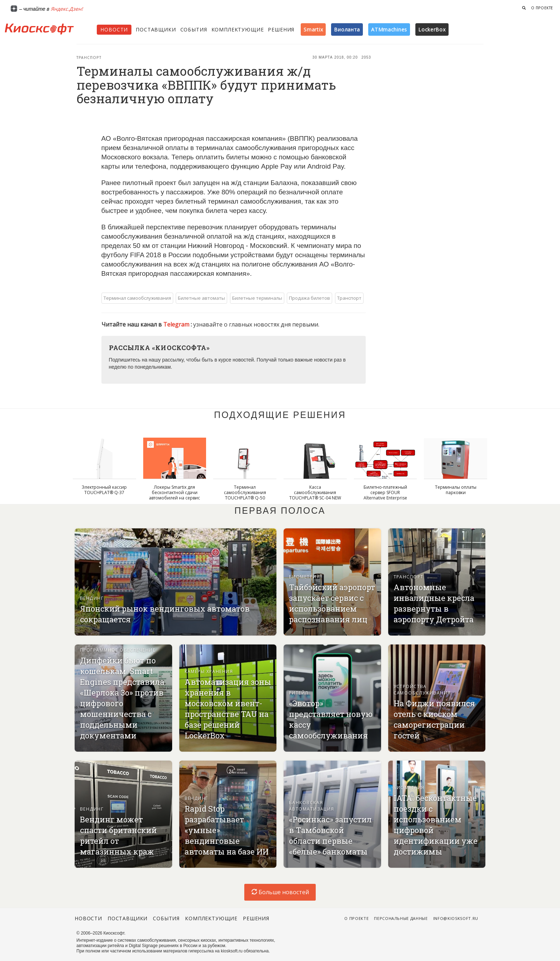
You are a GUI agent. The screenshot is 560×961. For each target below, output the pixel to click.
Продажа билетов (309, 298)
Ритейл (299, 693)
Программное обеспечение (118, 650)
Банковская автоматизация (312, 806)
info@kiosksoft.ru (456, 918)
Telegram (177, 324)
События (194, 29)
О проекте (542, 8)
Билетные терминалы (257, 298)
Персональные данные (401, 918)
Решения (281, 29)
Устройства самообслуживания (422, 690)
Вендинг (92, 598)
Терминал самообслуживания (137, 298)
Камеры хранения (209, 671)
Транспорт (89, 58)
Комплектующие (238, 29)
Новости (114, 29)
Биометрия (304, 577)
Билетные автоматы (201, 298)
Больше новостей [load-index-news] (280, 892)
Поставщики (156, 29)
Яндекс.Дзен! (67, 9)
